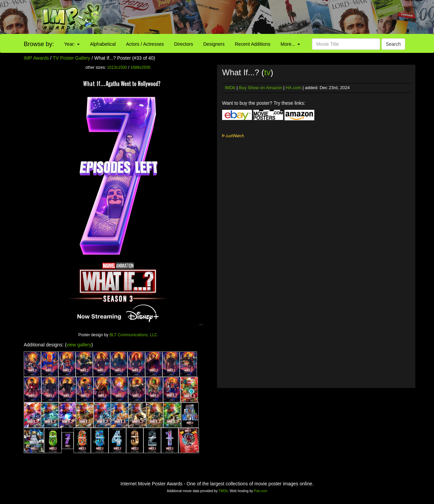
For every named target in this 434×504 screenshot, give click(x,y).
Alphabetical (103, 44)
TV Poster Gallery (72, 58)
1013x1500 (117, 67)
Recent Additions (253, 44)
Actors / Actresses (145, 44)
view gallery (79, 345)
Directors (183, 44)
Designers (214, 44)
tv (267, 72)
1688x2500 (141, 67)
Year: (72, 44)
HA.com (293, 88)
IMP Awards (36, 58)
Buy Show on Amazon (261, 88)
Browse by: (39, 44)
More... (290, 44)
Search (393, 44)
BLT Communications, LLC (133, 335)
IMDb (230, 88)
